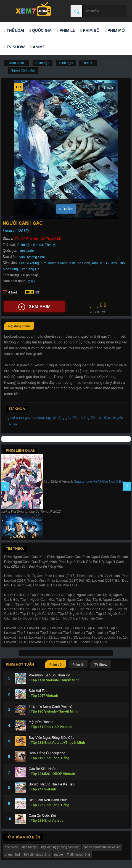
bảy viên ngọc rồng (37, 854)
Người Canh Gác (23, 70)
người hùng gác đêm (63, 418)
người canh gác (18, 418)
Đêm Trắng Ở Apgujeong (47, 753)
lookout (38, 418)
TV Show (14, 47)
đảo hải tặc (29, 847)
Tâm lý (50, 245)
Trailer (66, 209)
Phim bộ (90, 30)
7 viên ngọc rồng (79, 854)
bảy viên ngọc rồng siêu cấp (60, 847)
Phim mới (115, 30)
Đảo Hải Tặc (38, 691)
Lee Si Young (29, 263)
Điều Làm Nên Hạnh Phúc (48, 800)
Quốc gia (41, 30)
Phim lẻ (66, 30)
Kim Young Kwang (54, 263)
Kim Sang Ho (29, 269)
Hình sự (37, 245)
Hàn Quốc (26, 251)
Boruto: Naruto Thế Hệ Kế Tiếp (52, 784)
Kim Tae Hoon (80, 263)
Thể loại (14, 30)
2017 (32, 281)
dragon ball (12, 854)
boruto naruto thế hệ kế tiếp (102, 847)
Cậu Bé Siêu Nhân (43, 769)
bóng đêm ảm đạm (96, 418)
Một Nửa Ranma (41, 722)
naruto (59, 854)
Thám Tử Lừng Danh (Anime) (51, 706)
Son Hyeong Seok (32, 257)
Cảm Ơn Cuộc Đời (42, 816)
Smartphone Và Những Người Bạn (100, 481)
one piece (12, 847)
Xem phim (34, 307)
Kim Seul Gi (101, 263)
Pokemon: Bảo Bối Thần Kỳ (49, 675)
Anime (38, 47)
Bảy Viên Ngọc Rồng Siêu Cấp (52, 738)
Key (114, 263)
